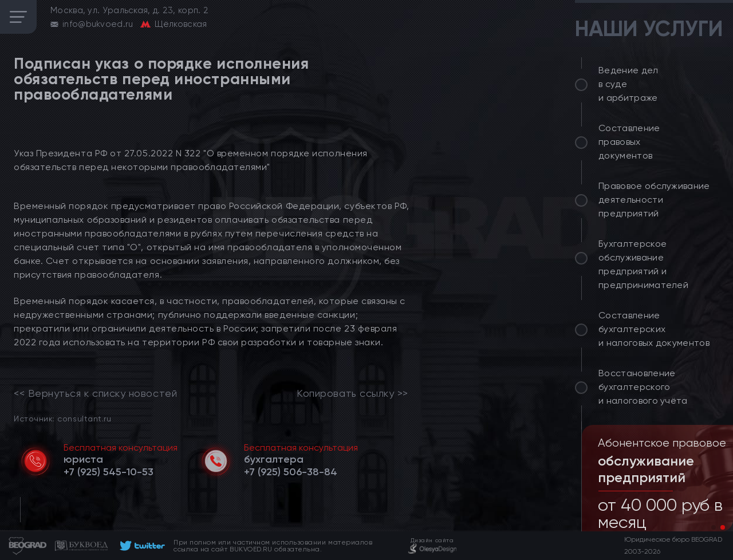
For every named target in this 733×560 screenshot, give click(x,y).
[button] (714, 527)
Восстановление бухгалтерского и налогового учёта (643, 387)
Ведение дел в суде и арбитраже (628, 84)
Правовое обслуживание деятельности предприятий (654, 200)
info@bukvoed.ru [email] (98, 24)
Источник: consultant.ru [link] (62, 418)
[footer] (141, 546)
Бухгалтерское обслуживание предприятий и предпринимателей (643, 264)
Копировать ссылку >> (352, 393)
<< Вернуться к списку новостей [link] (95, 393)
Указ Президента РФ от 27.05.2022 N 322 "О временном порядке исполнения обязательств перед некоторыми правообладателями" (191, 160)
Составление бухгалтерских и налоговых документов (654, 329)
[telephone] (109, 472)
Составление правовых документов (629, 142)
